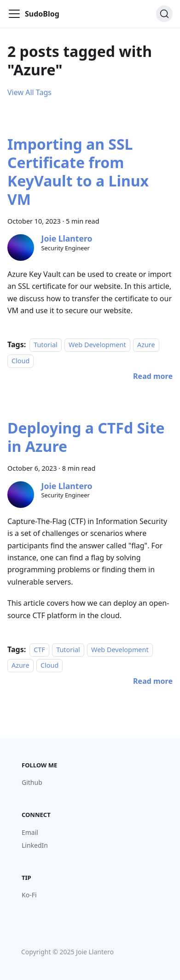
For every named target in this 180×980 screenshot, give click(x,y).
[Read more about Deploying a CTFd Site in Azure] (153, 681)
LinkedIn (35, 845)
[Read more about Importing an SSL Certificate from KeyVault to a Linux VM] (153, 376)
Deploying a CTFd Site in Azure (86, 437)
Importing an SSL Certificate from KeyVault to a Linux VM (78, 172)
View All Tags (29, 92)
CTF (39, 650)
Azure (146, 345)
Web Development (97, 345)
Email (30, 832)
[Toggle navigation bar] (14, 14)
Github (32, 782)
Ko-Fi (29, 895)
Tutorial (46, 345)
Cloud (20, 361)
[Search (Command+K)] (164, 14)
